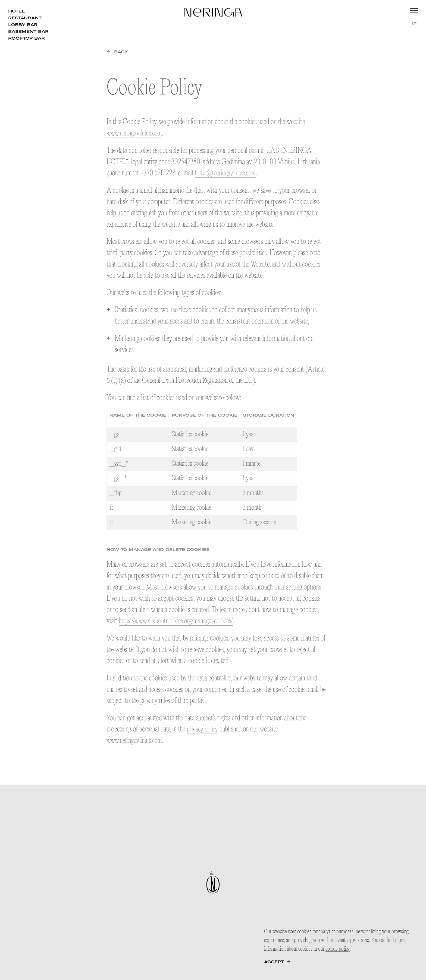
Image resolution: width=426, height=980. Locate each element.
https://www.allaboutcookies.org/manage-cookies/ (179, 621)
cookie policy (338, 949)
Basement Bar (28, 31)
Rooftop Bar (26, 38)
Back (121, 52)
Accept (274, 962)
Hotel (16, 11)
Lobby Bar (23, 25)
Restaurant (25, 18)
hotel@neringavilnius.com (227, 173)
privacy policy (203, 729)
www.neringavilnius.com (136, 133)
